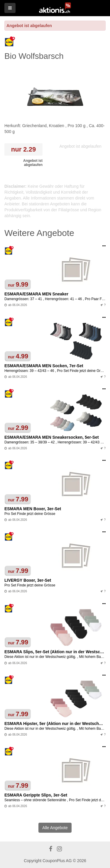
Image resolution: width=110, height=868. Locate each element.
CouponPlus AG (57, 861)
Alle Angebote (55, 828)
